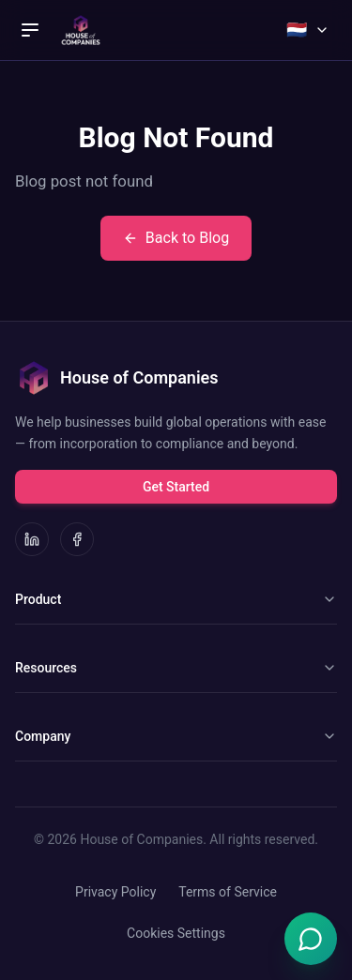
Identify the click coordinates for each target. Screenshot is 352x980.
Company (176, 736)
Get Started (176, 487)
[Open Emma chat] (311, 939)
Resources (176, 668)
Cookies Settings (176, 933)
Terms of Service (228, 892)
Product (176, 599)
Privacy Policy (115, 892)
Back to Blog (176, 238)
